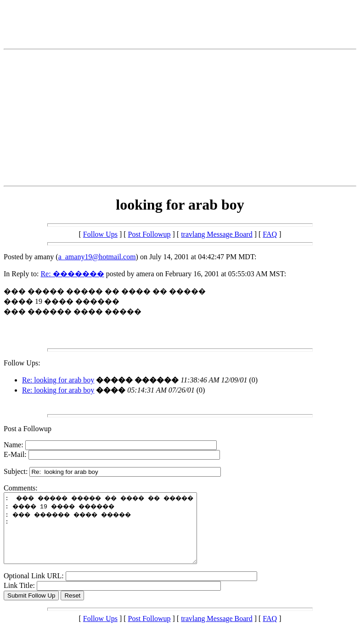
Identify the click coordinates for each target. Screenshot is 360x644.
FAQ (270, 234)
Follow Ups (100, 234)
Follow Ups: (22, 363)
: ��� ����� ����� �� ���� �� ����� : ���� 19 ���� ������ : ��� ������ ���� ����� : (112, 535)
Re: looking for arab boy (58, 380)
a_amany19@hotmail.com (97, 257)
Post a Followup (28, 429)
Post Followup (149, 234)
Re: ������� (72, 274)
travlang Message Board (217, 234)
